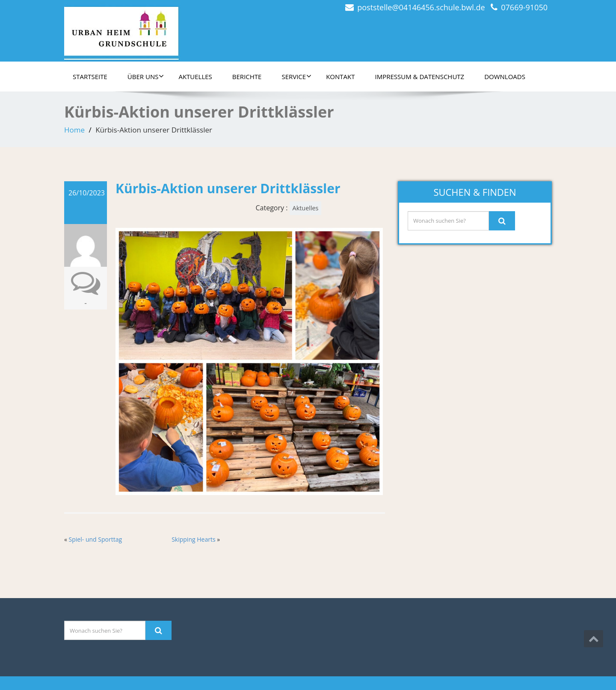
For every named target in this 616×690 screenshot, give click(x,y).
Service (296, 77)
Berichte (247, 77)
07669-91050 (524, 7)
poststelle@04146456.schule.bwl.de (421, 7)
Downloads (505, 77)
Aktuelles (195, 77)
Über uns (146, 77)
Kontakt (340, 77)
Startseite (90, 77)
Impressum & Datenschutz (420, 77)
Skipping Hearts (193, 539)
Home (74, 130)
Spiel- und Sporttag (95, 539)
